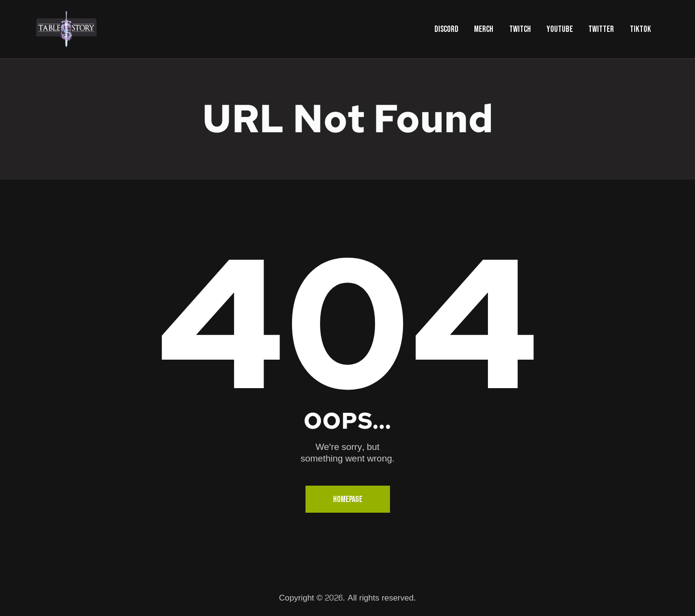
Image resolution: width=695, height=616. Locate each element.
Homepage (348, 499)
